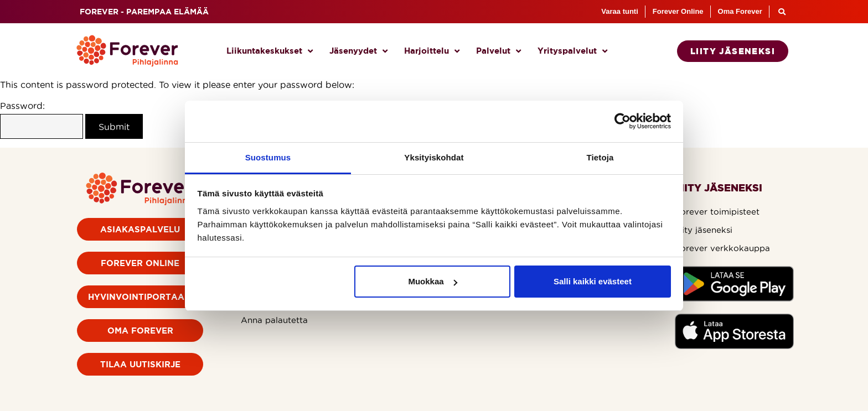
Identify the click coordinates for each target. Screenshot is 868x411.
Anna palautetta (274, 320)
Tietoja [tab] (600, 157)
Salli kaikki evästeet (593, 281)
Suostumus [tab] (268, 157)
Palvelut (498, 51)
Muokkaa (432, 281)
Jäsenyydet (358, 51)
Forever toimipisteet (717, 212)
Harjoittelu (432, 51)
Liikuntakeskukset (270, 51)
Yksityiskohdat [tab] (434, 157)
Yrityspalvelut (572, 51)
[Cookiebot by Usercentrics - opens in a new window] (622, 121)
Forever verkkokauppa (722, 248)
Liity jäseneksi (704, 230)
